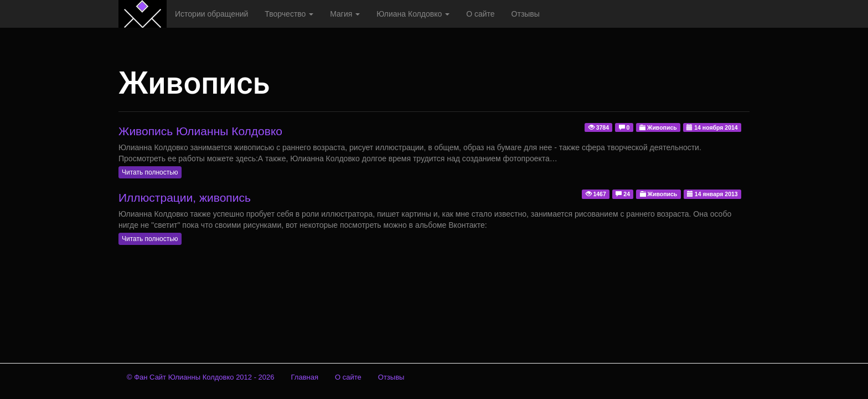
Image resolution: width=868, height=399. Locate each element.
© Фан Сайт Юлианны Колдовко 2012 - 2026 (201, 377)
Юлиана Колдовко (413, 14)
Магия (345, 14)
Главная (305, 377)
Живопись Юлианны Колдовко (200, 131)
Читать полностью (150, 172)
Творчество (289, 14)
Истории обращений (211, 14)
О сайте (480, 14)
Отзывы (526, 14)
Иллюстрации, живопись (185, 198)
